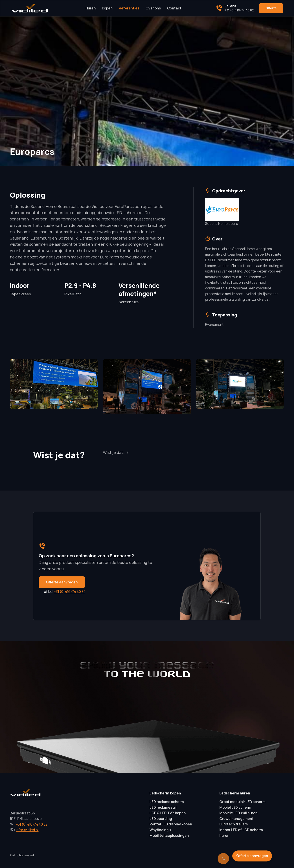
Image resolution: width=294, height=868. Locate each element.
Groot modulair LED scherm (242, 802)
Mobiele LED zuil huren (238, 813)
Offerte (271, 8)
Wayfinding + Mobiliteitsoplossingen (169, 833)
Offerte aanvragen (62, 582)
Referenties (129, 8)
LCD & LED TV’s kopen (168, 813)
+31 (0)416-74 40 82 (70, 592)
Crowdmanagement (236, 819)
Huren (91, 8)
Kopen (107, 8)
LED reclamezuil (163, 807)
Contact (174, 8)
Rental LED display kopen (171, 824)
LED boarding (161, 819)
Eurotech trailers (234, 824)
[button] (54, 384)
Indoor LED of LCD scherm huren (241, 833)
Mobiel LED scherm (235, 807)
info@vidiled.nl (27, 830)
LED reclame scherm (167, 802)
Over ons (153, 8)
